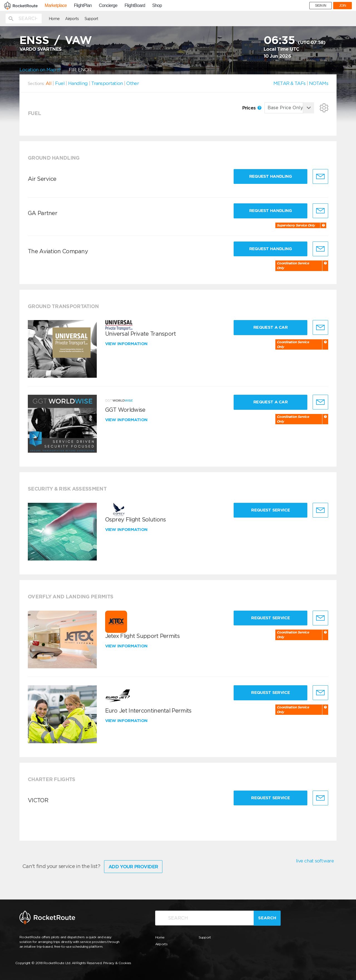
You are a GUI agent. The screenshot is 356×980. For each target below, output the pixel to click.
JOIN (343, 6)
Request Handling (271, 176)
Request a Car (270, 327)
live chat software (315, 861)
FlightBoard (135, 6)
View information (127, 344)
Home (54, 19)
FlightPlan (83, 6)
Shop (157, 6)
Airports (72, 19)
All (49, 83)
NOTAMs (319, 83)
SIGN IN (321, 6)
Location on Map (40, 70)
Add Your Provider (133, 867)
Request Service (270, 510)
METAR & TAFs (290, 83)
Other (133, 83)
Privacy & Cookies (117, 963)
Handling (78, 83)
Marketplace (56, 6)
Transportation (107, 83)
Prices (252, 108)
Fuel (60, 83)
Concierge (108, 6)
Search (267, 918)
